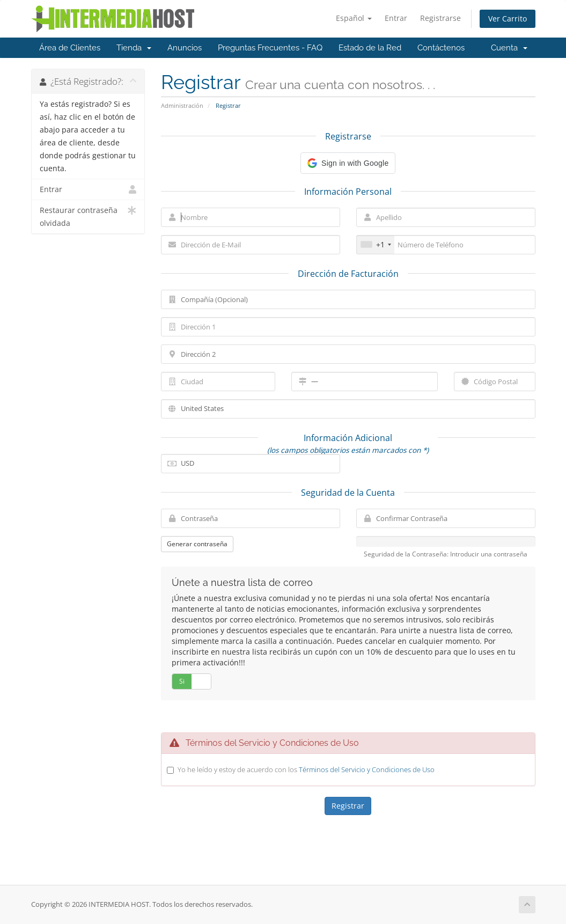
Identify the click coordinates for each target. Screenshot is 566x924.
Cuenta (509, 48)
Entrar (396, 18)
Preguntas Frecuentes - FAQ (270, 48)
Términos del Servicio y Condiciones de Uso (367, 769)
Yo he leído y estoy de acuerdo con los (306, 769)
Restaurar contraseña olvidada (88, 216)
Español (354, 18)
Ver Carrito (508, 19)
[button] (348, 163)
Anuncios (185, 48)
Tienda (134, 48)
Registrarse (440, 18)
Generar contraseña (197, 544)
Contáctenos (441, 48)
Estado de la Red (370, 48)
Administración (182, 105)
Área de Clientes (70, 48)
